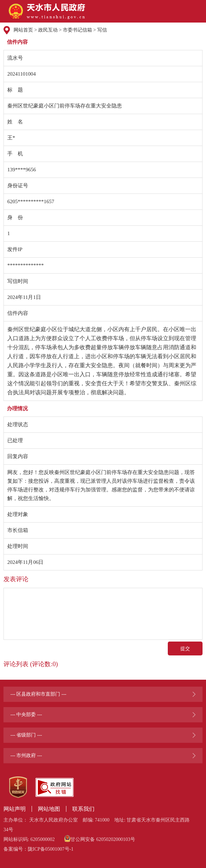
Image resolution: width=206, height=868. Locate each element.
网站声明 (15, 809)
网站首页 (23, 30)
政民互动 (48, 30)
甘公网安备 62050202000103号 (100, 839)
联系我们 (83, 809)
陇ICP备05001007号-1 (51, 849)
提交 (185, 648)
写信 (102, 30)
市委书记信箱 (77, 30)
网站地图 (49, 809)
